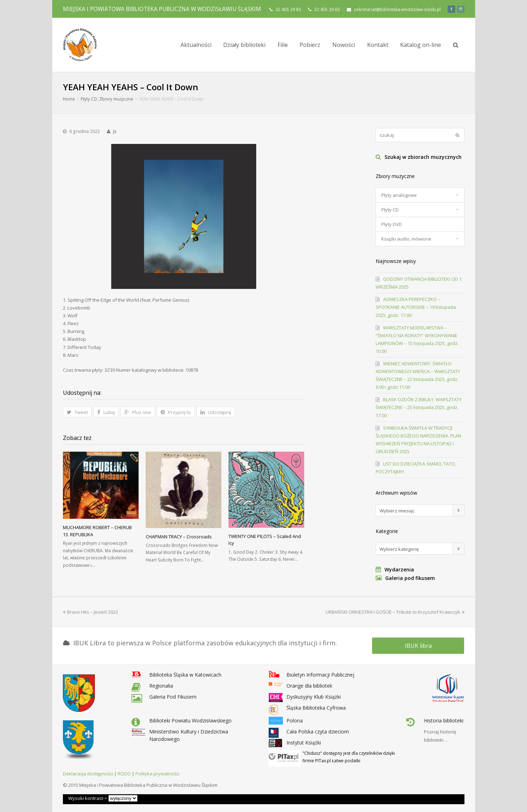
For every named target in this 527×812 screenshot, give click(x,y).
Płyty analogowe (399, 195)
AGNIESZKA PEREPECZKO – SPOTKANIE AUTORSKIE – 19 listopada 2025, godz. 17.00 (416, 307)
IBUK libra (418, 646)
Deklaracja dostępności (88, 774)
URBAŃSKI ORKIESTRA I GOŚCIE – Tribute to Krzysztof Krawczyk (395, 612)
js (115, 131)
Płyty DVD (392, 224)
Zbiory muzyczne (116, 99)
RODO (124, 774)
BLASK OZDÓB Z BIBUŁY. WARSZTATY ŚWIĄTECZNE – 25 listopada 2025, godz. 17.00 (419, 407)
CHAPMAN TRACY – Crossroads (179, 537)
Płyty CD (89, 99)
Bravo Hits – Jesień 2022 (90, 612)
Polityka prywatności (157, 774)
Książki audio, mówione (406, 239)
